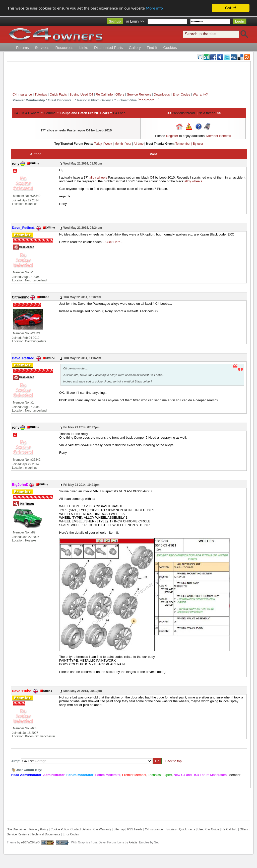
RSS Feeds (135, 829)
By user (198, 144)
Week (108, 144)
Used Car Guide (208, 829)
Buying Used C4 (81, 94)
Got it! (231, 8)
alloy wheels (98, 177)
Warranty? (200, 94)
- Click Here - (113, 242)
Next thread (207, 113)
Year (128, 144)
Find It (152, 48)
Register (172, 136)
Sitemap (119, 829)
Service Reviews (139, 94)
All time (139, 144)
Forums (22, 48)
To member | (184, 144)
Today (98, 144)
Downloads (162, 94)
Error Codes (181, 94)
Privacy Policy (39, 829)
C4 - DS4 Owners (27, 113)
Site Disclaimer (17, 829)
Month (119, 144)
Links (84, 48)
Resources (64, 48)
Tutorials (41, 94)
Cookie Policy (60, 829)
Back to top (174, 761)
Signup (115, 21)
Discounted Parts (108, 48)
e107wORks (29, 842)
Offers (120, 94)
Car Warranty (102, 829)
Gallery (135, 48)
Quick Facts (59, 94)
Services (42, 48)
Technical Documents (46, 834)
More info (154, 8)
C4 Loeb (119, 113)
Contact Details (80, 829)
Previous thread (183, 113)
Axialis (133, 842)
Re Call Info (104, 94)
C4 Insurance (22, 94)
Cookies (170, 48)
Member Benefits (219, 136)
